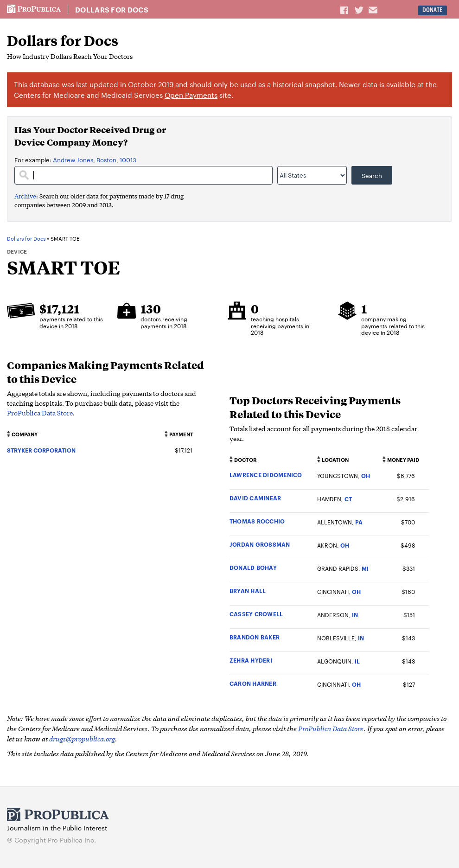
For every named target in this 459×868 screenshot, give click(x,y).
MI (365, 568)
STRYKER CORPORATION (41, 450)
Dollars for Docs (112, 10)
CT (348, 499)
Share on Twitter (360, 10)
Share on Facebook (345, 10)
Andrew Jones (73, 160)
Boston (106, 160)
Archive (25, 196)
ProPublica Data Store (40, 413)
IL (357, 661)
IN (355, 615)
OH (366, 475)
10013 (128, 160)
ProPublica (34, 9)
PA (359, 522)
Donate (432, 10)
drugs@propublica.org (82, 738)
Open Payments (191, 95)
